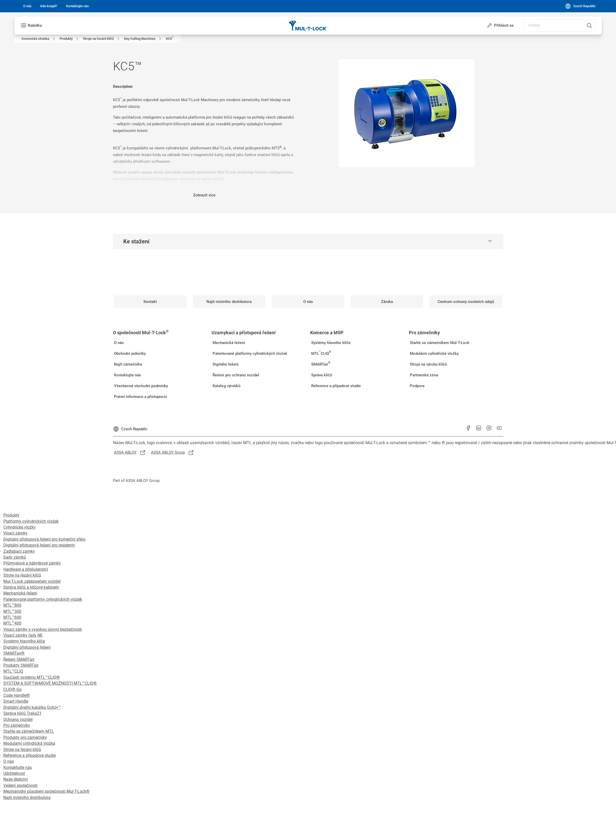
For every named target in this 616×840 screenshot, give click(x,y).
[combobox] (560, 25)
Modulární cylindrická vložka (29, 743)
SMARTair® (14, 653)
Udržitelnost (14, 773)
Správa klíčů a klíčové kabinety (31, 587)
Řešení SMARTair (19, 659)
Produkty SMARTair (21, 665)
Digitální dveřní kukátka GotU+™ (32, 707)
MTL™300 (12, 611)
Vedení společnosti (20, 785)
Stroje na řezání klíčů (22, 575)
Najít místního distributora (27, 798)
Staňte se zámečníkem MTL (29, 731)
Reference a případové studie (30, 755)
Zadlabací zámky (19, 551)
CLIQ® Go (12, 689)
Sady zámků (15, 557)
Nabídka (35, 25)
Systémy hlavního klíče (24, 641)
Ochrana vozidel (18, 719)
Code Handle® (17, 695)
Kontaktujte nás (18, 767)
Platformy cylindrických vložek (31, 521)
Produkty (11, 515)
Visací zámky (15, 533)
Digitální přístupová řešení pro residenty (39, 545)
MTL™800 (12, 605)
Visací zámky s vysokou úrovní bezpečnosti (43, 629)
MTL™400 (12, 623)
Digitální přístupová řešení (27, 647)
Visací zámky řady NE (23, 635)
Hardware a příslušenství (26, 569)
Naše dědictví (16, 779)
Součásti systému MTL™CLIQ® (32, 677)
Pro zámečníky (17, 725)
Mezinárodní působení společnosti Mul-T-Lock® (46, 791)
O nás (9, 761)
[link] (27, 6)
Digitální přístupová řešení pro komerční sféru (44, 539)
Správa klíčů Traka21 (22, 713)
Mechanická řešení (20, 593)
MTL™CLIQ (13, 671)
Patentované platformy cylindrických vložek (43, 599)
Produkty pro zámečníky (25, 737)
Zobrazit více (204, 195)
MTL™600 (12, 617)
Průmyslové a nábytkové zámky (32, 563)
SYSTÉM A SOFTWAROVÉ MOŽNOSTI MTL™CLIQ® (50, 683)
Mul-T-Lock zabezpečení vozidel (32, 581)
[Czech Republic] (580, 6)
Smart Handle (16, 701)
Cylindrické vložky (20, 527)
